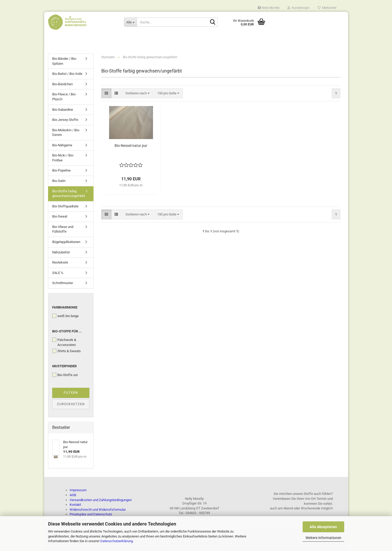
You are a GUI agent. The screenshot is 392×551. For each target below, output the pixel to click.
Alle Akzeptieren (323, 527)
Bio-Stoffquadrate (65, 207)
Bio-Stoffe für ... (67, 332)
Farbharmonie (65, 308)
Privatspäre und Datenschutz (91, 515)
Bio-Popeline (61, 171)
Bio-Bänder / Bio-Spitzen (65, 62)
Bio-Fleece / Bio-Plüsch (64, 98)
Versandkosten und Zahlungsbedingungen (101, 501)
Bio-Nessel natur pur (131, 146)
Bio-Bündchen (62, 85)
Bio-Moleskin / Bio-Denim (66, 134)
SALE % (58, 274)
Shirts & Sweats (67, 352)
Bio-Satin (59, 182)
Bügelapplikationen (66, 243)
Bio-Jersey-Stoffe (65, 121)
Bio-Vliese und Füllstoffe (63, 230)
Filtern (71, 394)
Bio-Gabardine (63, 110)
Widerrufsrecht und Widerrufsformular (98, 510)
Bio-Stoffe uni (65, 376)
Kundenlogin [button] (298, 8)
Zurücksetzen (71, 405)
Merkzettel (327, 8)
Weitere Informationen (323, 538)
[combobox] (138, 94)
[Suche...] (130, 22)
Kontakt (75, 506)
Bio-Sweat (60, 217)
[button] (106, 94)
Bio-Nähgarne (62, 146)
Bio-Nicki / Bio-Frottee (63, 159)
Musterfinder (64, 367)
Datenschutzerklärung (117, 541)
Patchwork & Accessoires (64, 343)
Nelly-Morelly (269, 8)
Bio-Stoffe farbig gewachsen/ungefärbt (69, 194)
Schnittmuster (63, 284)
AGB (73, 496)
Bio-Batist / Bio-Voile (67, 75)
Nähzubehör (61, 253)
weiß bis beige (65, 317)
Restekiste (60, 263)
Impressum (78, 491)
